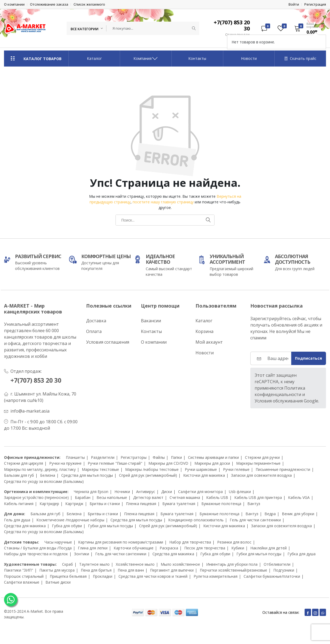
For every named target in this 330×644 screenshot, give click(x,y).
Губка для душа (302, 554)
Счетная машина (185, 497)
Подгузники (284, 570)
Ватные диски (58, 582)
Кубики (238, 548)
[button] (308, 28)
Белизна (48, 475)
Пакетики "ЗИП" (19, 570)
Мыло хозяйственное (180, 564)
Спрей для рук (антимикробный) (148, 475)
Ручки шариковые (201, 469)
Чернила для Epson (91, 492)
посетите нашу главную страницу (163, 202)
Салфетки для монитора (200, 492)
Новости (249, 58)
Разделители (103, 457)
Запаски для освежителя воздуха (261, 475)
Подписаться (308, 358)
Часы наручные (58, 542)
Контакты (197, 58)
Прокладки (103, 576)
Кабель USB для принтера (258, 497)
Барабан (83, 497)
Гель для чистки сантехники (255, 520)
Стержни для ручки (262, 457)
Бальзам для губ (19, 475)
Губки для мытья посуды (110, 526)
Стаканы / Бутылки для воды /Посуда (38, 548)
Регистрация (315, 4)
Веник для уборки (298, 514)
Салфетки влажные (22, 582)
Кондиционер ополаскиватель (196, 520)
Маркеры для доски (212, 463)
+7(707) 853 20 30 (38, 380)
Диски (167, 492)
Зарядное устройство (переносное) (36, 497)
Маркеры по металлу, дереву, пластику (40, 469)
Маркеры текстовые (100, 469)
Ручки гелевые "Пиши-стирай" (115, 463)
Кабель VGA (299, 497)
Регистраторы (134, 457)
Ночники (122, 492)
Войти (294, 4)
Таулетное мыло (94, 564)
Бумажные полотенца (221, 504)
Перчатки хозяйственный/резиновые (233, 570)
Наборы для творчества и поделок (36, 554)
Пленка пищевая (141, 504)
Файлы (159, 457)
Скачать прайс (300, 58)
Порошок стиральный (24, 576)
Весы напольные (112, 497)
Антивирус (146, 492)
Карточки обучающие (134, 548)
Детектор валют (148, 497)
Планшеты (75, 457)
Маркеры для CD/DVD (168, 463)
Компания (146, 59)
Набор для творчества (190, 542)
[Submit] (194, 28)
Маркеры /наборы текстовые (152, 469)
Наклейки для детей (268, 548)
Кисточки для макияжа (204, 475)
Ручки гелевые (236, 469)
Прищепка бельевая (68, 576)
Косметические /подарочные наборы (70, 520)
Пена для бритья (96, 570)
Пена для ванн (131, 570)
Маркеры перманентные (258, 463)
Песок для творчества (205, 548)
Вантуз (254, 504)
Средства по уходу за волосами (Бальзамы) (44, 481)
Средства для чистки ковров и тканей (153, 576)
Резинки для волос (234, 542)
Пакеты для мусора (57, 570)
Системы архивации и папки (213, 457)
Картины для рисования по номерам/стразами (121, 542)
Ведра (270, 514)
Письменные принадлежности (283, 469)
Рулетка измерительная (216, 576)
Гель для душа (17, 520)
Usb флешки (240, 492)
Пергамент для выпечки (172, 570)
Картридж (74, 504)
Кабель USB (217, 497)
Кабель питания (19, 504)
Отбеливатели (277, 564)
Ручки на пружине (65, 463)
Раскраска (169, 548)
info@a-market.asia (30, 411)
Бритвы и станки (105, 504)
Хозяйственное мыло (135, 564)
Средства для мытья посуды (87, 475)
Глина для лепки (93, 548)
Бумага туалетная (179, 504)
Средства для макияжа (25, 526)
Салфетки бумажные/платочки (272, 576)
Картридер (49, 504)
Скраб (68, 564)
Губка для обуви (67, 526)
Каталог (94, 58)
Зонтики (82, 554)
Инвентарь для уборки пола (232, 564)
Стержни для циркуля (24, 463)
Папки (176, 457)
